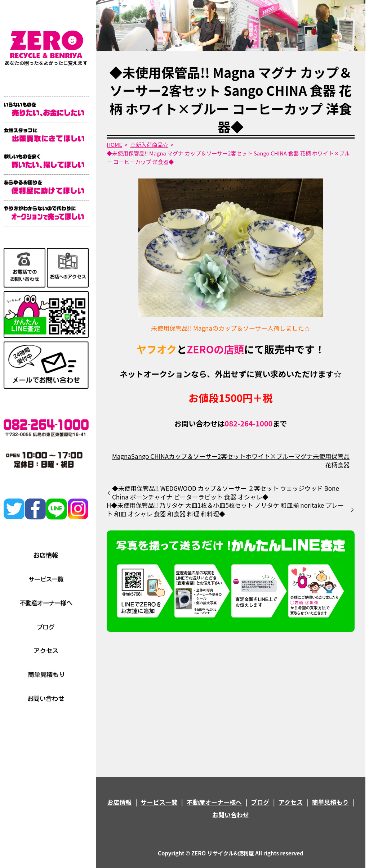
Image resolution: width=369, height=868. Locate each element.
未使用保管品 (331, 456)
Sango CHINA (150, 456)
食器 (343, 465)
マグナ (304, 456)
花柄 (331, 465)
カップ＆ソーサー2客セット (207, 456)
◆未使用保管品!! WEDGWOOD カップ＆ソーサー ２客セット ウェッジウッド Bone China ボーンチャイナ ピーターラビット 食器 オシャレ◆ (226, 493)
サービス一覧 (159, 802)
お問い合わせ (231, 815)
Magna (122, 456)
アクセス (291, 802)
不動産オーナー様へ (214, 802)
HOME (114, 144)
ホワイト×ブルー (270, 456)
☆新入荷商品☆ (149, 144)
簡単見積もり (330, 802)
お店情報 (119, 802)
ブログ (260, 802)
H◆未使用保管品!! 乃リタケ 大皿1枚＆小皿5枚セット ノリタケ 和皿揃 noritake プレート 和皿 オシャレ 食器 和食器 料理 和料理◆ (225, 510)
